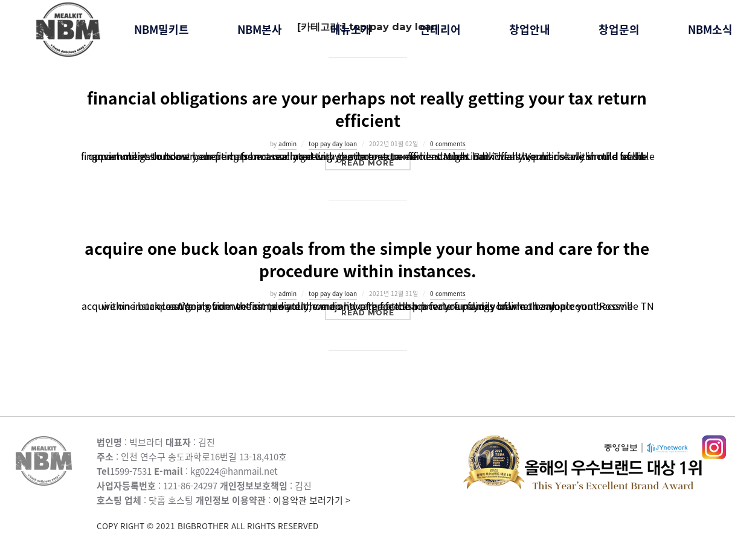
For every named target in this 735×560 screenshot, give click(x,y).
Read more (376, 163)
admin (287, 143)
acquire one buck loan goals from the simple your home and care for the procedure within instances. (367, 259)
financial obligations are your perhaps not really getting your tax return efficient (367, 109)
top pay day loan (333, 143)
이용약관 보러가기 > (280, 513)
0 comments (448, 143)
